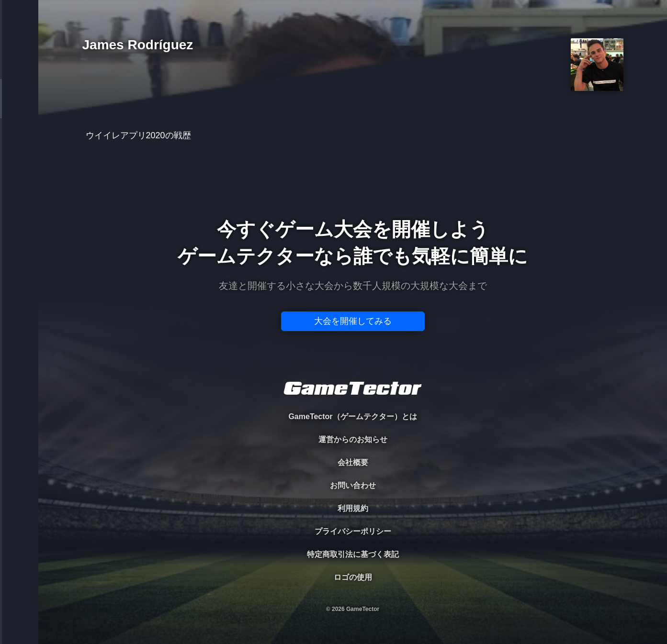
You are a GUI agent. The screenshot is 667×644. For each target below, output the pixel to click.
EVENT (19, 225)
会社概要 (353, 462)
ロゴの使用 (353, 577)
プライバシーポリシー (353, 531)
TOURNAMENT (19, 68)
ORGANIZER (19, 146)
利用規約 (353, 508)
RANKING (19, 185)
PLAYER (19, 107)
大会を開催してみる (353, 321)
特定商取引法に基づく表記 (353, 554)
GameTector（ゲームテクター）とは (352, 416)
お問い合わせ (353, 485)
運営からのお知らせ (353, 439)
